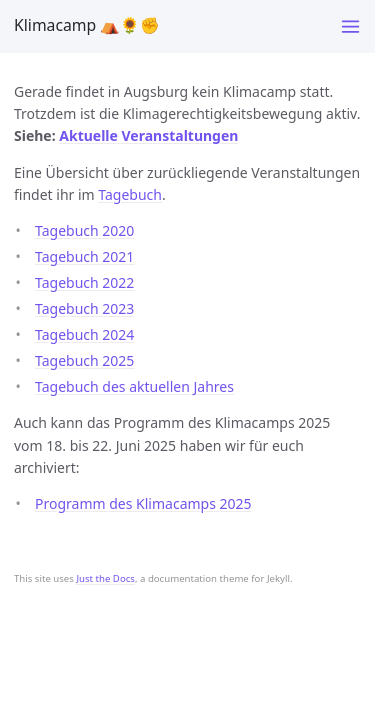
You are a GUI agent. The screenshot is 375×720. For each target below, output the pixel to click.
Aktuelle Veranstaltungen (148, 135)
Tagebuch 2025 (84, 360)
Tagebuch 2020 (84, 230)
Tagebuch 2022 (84, 282)
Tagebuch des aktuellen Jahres (134, 386)
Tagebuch (130, 194)
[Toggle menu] (350, 26)
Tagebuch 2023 (84, 308)
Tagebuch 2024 (84, 334)
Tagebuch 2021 (84, 256)
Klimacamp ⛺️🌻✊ (87, 25)
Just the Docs (105, 578)
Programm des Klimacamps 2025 (143, 503)
